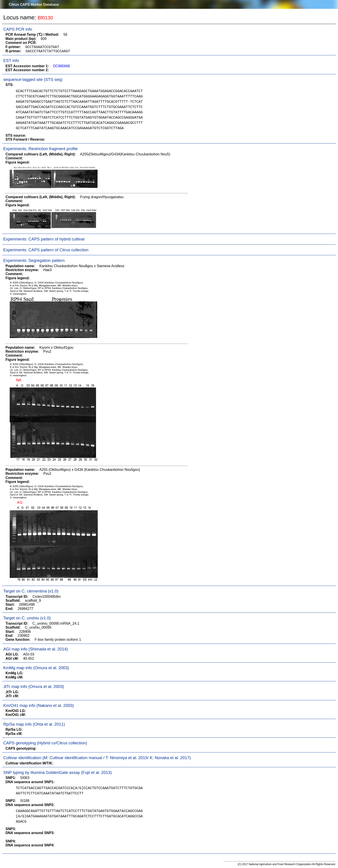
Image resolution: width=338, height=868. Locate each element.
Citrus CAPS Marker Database (34, 5)
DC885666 (62, 66)
